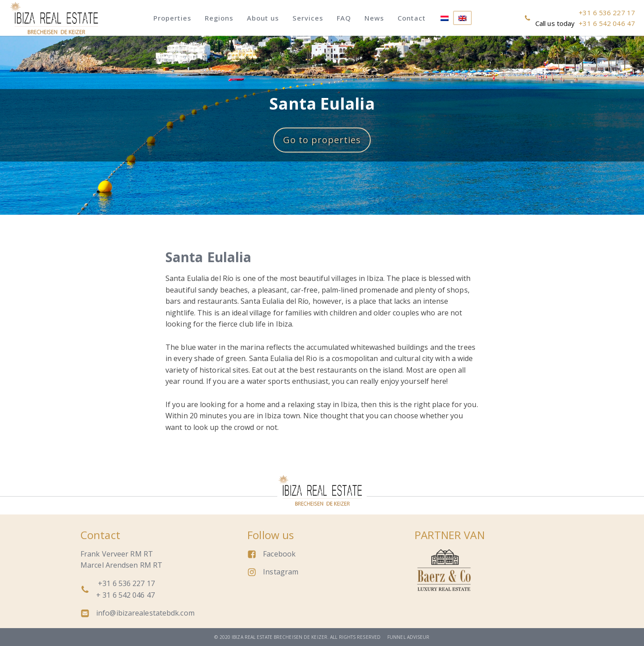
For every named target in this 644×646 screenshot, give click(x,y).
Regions (219, 18)
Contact (412, 18)
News (374, 18)
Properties (172, 18)
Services (308, 18)
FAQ (344, 18)
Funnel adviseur (409, 637)
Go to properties (322, 140)
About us (263, 18)
